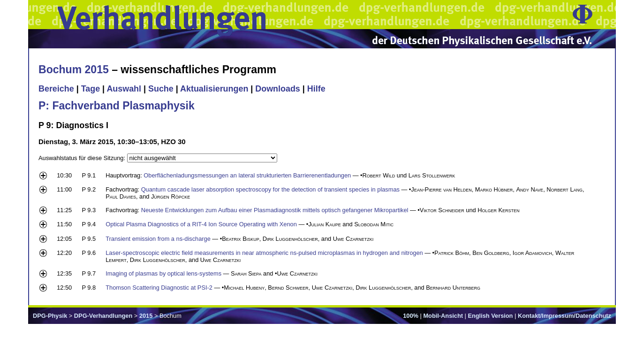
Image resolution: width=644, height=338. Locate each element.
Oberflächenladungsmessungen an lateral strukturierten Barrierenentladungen (247, 175)
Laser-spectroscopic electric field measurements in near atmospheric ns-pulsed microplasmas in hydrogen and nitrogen (264, 253)
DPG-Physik (50, 316)
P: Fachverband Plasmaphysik (117, 106)
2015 (146, 316)
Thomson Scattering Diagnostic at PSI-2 (159, 288)
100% (411, 316)
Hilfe (316, 89)
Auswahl (124, 89)
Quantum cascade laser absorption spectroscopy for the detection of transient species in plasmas (270, 189)
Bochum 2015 (74, 69)
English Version (490, 316)
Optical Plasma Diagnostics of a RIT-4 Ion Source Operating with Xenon (201, 224)
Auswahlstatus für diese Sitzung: (83, 158)
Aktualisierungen (214, 89)
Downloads (278, 89)
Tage (91, 89)
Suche (161, 89)
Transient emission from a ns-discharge (158, 239)
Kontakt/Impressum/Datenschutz (564, 316)
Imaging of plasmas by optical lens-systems (163, 273)
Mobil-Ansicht (443, 316)
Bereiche (56, 89)
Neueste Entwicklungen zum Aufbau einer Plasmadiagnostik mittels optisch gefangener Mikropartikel (275, 210)
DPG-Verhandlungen (103, 316)
